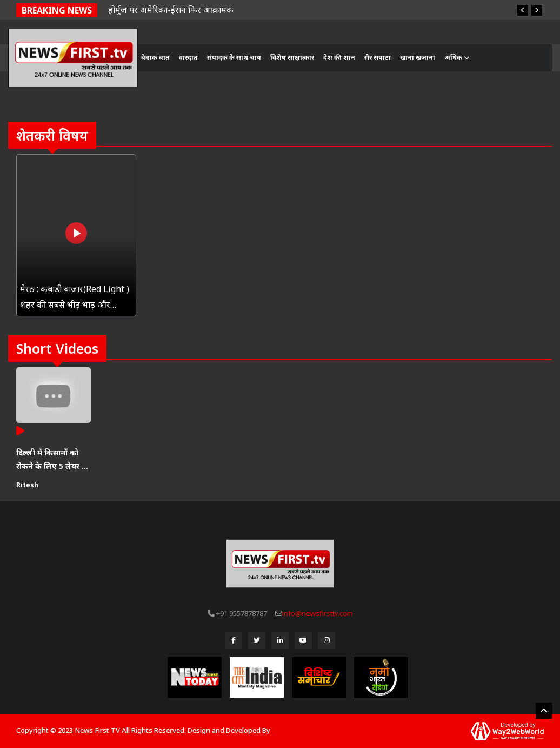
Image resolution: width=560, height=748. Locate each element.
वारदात (188, 58)
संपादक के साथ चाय (234, 58)
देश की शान (339, 58)
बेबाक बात (155, 58)
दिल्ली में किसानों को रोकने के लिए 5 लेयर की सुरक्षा (53, 460)
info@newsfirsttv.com (318, 613)
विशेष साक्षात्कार (292, 58)
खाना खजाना (418, 58)
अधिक (457, 58)
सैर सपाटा (378, 58)
